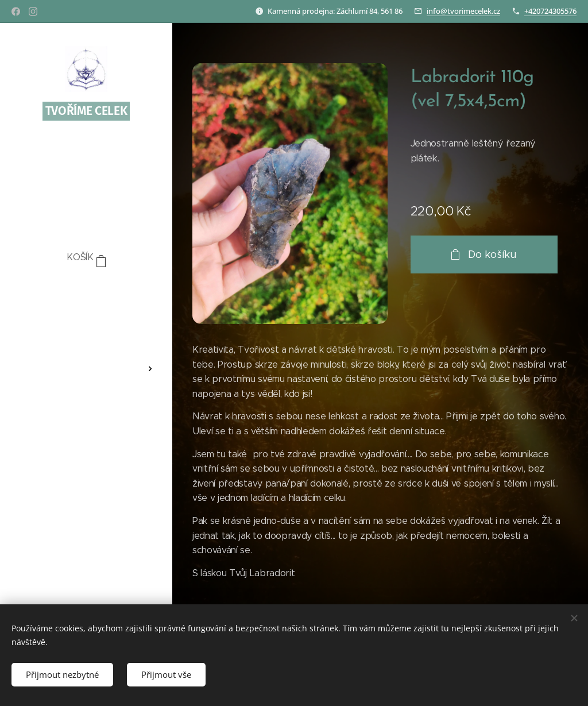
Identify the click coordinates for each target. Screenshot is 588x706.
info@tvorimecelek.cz (463, 11)
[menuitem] (86, 292)
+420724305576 (550, 11)
